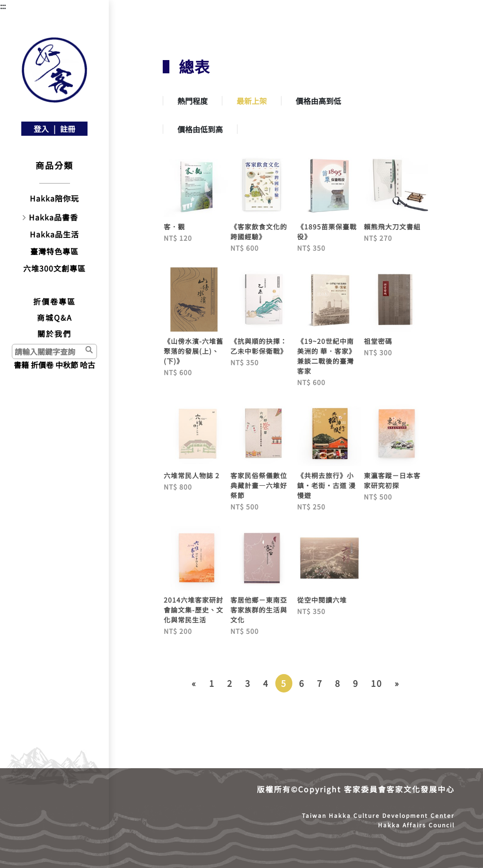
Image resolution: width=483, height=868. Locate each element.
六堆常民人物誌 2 (192, 475)
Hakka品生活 (54, 234)
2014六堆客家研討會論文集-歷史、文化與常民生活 (193, 610)
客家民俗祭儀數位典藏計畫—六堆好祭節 (259, 485)
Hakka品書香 (53, 217)
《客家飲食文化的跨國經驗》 (259, 232)
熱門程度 (193, 101)
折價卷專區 (54, 301)
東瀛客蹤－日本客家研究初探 (392, 480)
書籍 (21, 365)
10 (377, 683)
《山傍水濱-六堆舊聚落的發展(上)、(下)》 (193, 351)
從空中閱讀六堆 (322, 600)
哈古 (88, 365)
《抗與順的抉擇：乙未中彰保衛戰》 (259, 346)
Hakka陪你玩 (54, 198)
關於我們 (54, 333)
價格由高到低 (318, 101)
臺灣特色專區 (54, 251)
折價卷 (42, 365)
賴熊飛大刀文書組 (392, 227)
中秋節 (67, 365)
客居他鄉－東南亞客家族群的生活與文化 (259, 610)
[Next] (397, 683)
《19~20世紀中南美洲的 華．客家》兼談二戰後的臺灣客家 (326, 356)
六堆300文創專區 (54, 268)
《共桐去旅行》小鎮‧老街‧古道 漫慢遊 (326, 485)
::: (3, 6)
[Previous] (194, 683)
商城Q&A (55, 317)
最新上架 (252, 101)
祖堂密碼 (378, 341)
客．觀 (174, 227)
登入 (41, 129)
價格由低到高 (200, 129)
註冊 (68, 129)
